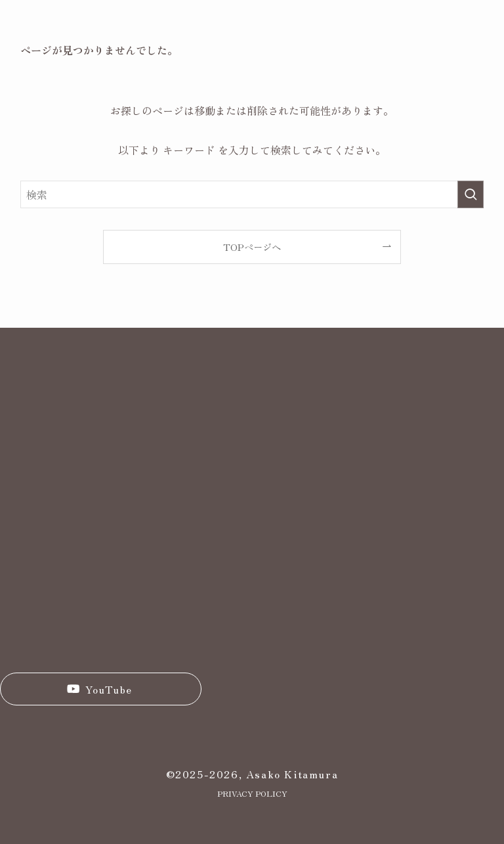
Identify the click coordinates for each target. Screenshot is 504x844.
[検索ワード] (252, 194)
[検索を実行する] (471, 194)
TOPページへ (252, 247)
